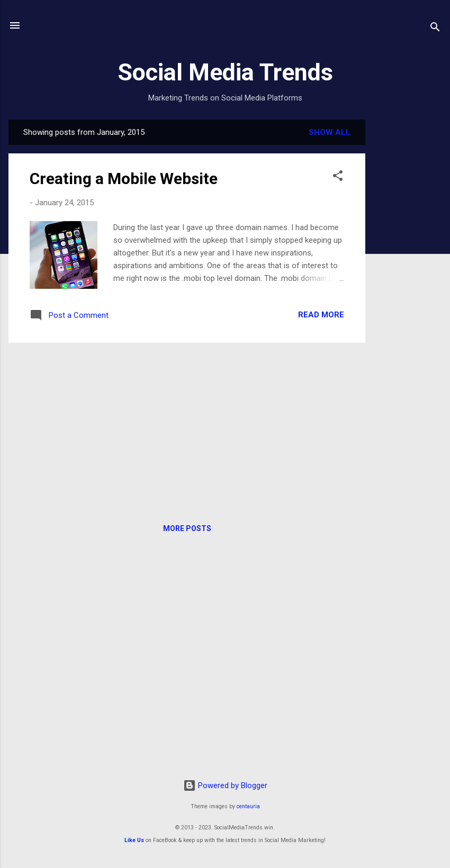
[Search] (435, 29)
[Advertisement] (408, 278)
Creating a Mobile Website (124, 179)
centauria (248, 806)
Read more (321, 315)
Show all (330, 132)
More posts (187, 528)
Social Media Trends (225, 72)
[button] (338, 177)
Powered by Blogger (225, 785)
